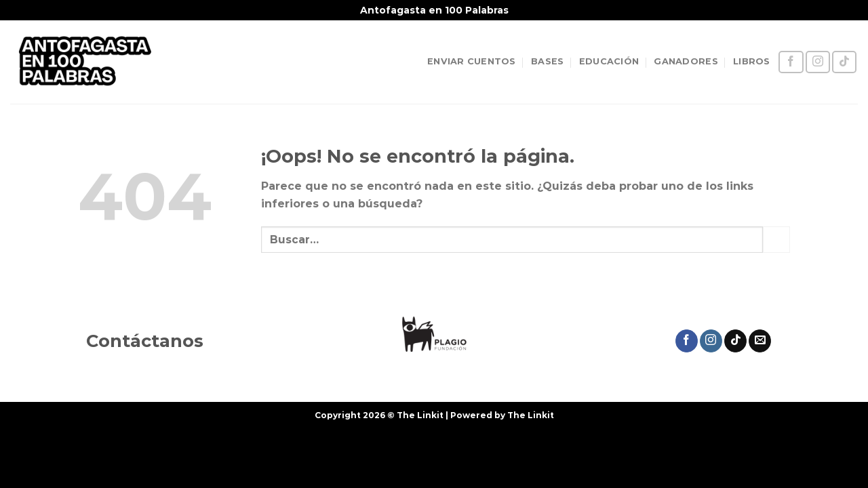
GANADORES (686, 61)
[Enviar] (776, 240)
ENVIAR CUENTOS (472, 61)
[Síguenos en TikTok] (844, 62)
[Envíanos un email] (760, 341)
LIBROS (752, 61)
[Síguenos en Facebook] (791, 62)
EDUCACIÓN (609, 61)
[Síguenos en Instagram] (818, 62)
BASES (547, 61)
